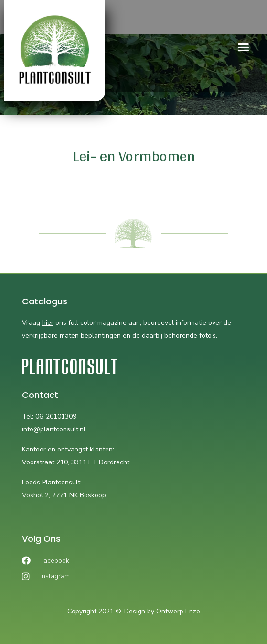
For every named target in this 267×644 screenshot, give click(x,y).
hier (48, 323)
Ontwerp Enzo (178, 611)
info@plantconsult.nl (54, 429)
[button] (243, 47)
